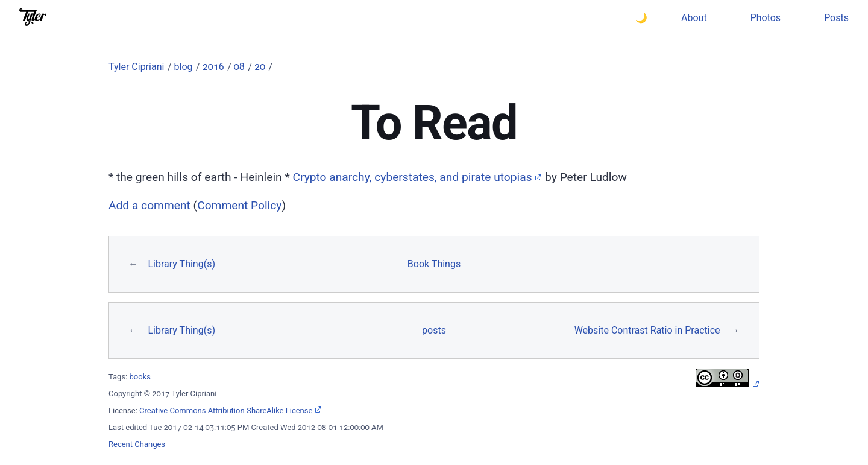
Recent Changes (137, 444)
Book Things (434, 264)
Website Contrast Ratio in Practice (647, 330)
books (140, 377)
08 (239, 67)
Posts (836, 18)
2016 (213, 67)
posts (434, 330)
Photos (766, 18)
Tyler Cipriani (136, 67)
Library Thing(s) (181, 264)
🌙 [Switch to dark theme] (641, 18)
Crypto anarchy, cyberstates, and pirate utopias (412, 177)
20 (260, 67)
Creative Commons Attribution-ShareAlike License (226, 410)
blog (184, 67)
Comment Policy (239, 205)
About (694, 18)
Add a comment (149, 205)
